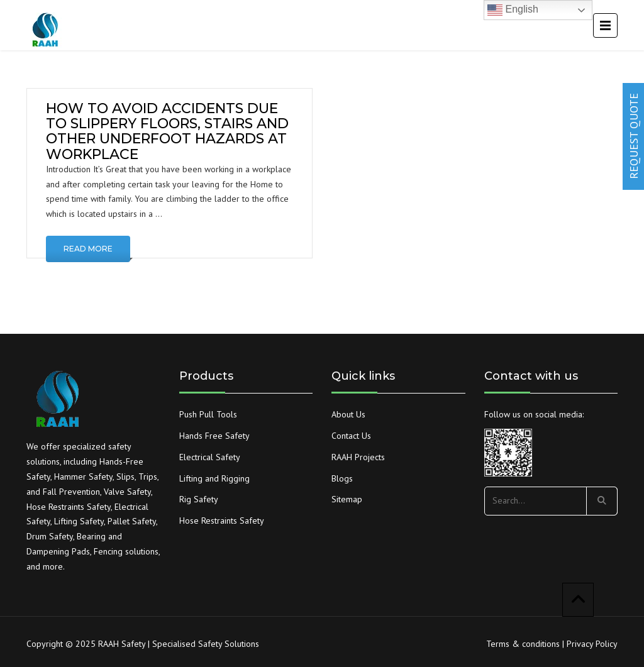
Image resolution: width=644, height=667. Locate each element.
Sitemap (347, 499)
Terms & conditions (523, 644)
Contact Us (351, 436)
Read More (88, 249)
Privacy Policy (592, 644)
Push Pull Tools (208, 414)
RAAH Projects (358, 457)
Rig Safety (199, 499)
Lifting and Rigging (214, 478)
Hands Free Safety (214, 436)
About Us (348, 414)
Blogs (342, 478)
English (513, 10)
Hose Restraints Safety (222, 521)
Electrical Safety (210, 457)
